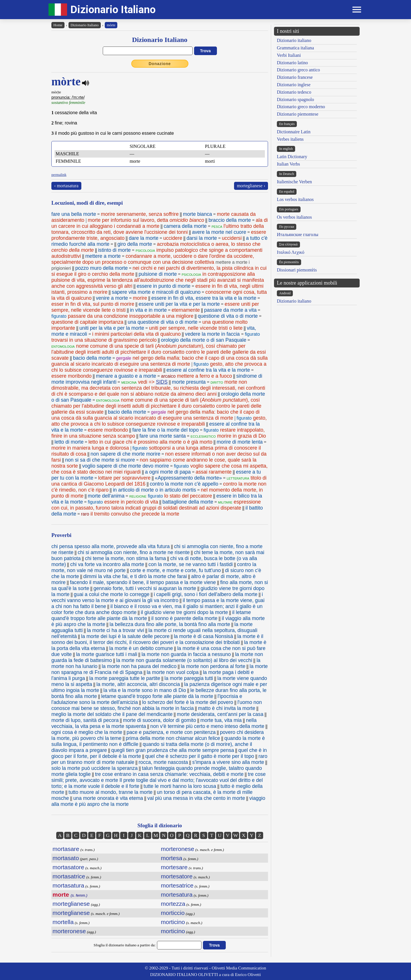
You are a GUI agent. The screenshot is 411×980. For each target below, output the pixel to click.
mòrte (111, 25)
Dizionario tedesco (294, 92)
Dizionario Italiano (113, 10)
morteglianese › (251, 186)
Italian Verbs (288, 164)
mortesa (172, 858)
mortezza (173, 904)
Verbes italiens (290, 139)
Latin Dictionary (292, 157)
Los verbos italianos (295, 199)
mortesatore (177, 876)
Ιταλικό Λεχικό (291, 252)
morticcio (173, 913)
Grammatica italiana (295, 48)
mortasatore (68, 867)
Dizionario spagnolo (295, 99)
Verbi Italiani (289, 55)
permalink (59, 175)
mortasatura (68, 885)
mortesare (174, 867)
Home (58, 25)
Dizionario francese (295, 77)
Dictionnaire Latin (294, 132)
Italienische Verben (294, 182)
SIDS (162, 382)
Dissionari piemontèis (297, 270)
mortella (63, 922)
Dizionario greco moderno (301, 107)
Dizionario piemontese (298, 114)
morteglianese (71, 904)
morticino (173, 922)
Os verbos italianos (294, 217)
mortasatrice (69, 876)
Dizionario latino (292, 63)
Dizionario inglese (294, 85)
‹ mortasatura (66, 186)
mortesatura (177, 895)
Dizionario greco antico (298, 70)
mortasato (66, 858)
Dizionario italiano (294, 40)
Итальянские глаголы (298, 235)
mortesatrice (177, 885)
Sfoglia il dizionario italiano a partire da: (125, 945)
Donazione (160, 64)
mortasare (66, 849)
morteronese (69, 931)
